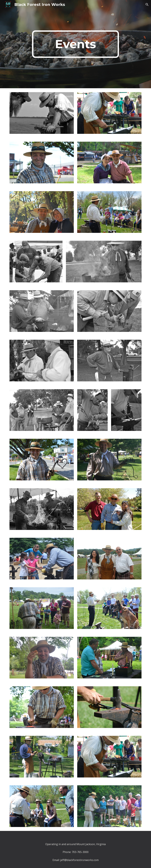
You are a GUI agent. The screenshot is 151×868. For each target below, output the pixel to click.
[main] (75, 44)
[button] (147, 5)
